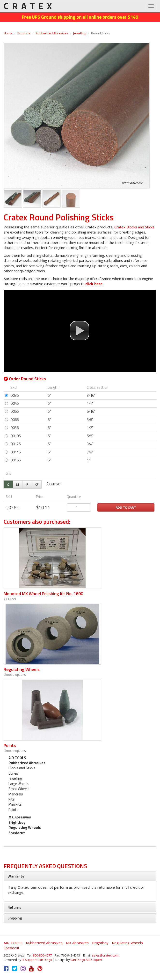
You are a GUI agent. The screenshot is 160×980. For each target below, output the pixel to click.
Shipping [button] (15, 918)
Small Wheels (19, 789)
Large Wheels (19, 784)
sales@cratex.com (105, 955)
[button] (80, 331)
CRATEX (29, 6)
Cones (13, 773)
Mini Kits (15, 804)
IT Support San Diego (37, 960)
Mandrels (16, 794)
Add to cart (126, 507)
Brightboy (17, 822)
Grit (8, 473)
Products (24, 33)
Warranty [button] (16, 876)
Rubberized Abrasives (52, 33)
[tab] (80, 876)
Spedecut (17, 833)
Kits (12, 799)
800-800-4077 (42, 955)
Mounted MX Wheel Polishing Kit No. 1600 (43, 594)
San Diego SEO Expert (86, 960)
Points (10, 745)
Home (8, 33)
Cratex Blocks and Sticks (134, 227)
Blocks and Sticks (22, 768)
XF (37, 484)
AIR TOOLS (17, 758)
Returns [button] (14, 907)
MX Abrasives (20, 817)
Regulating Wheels (22, 669)
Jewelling (80, 33)
